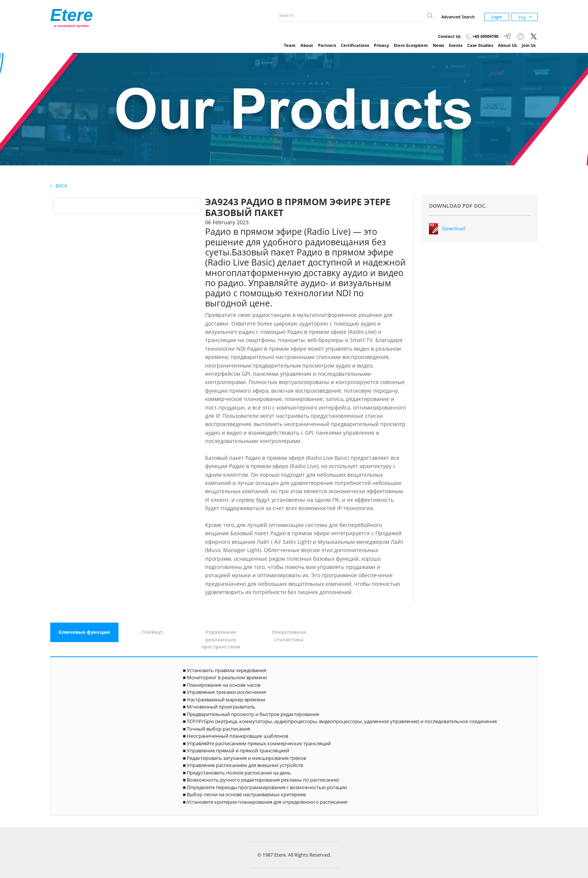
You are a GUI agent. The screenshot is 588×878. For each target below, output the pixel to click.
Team (290, 45)
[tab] (84, 632)
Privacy (381, 45)
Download (454, 228)
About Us (507, 45)
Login (497, 17)
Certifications (355, 45)
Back (59, 186)
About (307, 45)
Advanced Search (458, 17)
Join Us (529, 45)
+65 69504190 (482, 36)
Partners (327, 45)
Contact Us (449, 36)
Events (456, 45)
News (438, 45)
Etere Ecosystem (411, 45)
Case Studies (480, 45)
